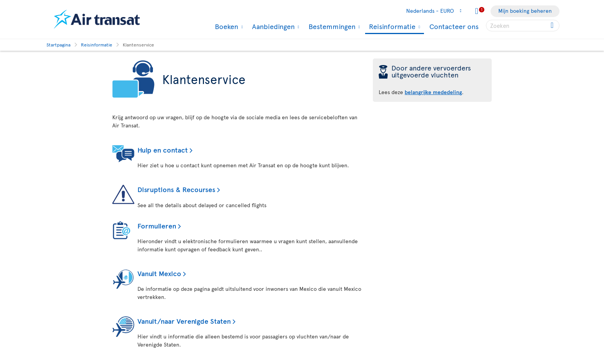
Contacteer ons (454, 26)
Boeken (226, 26)
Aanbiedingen (272, 26)
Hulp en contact (163, 150)
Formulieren (157, 226)
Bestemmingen (331, 26)
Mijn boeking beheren (525, 11)
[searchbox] (523, 26)
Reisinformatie (391, 27)
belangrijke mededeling (433, 92)
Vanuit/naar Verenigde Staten (184, 321)
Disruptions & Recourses (176, 189)
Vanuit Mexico (159, 273)
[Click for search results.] (553, 26)
